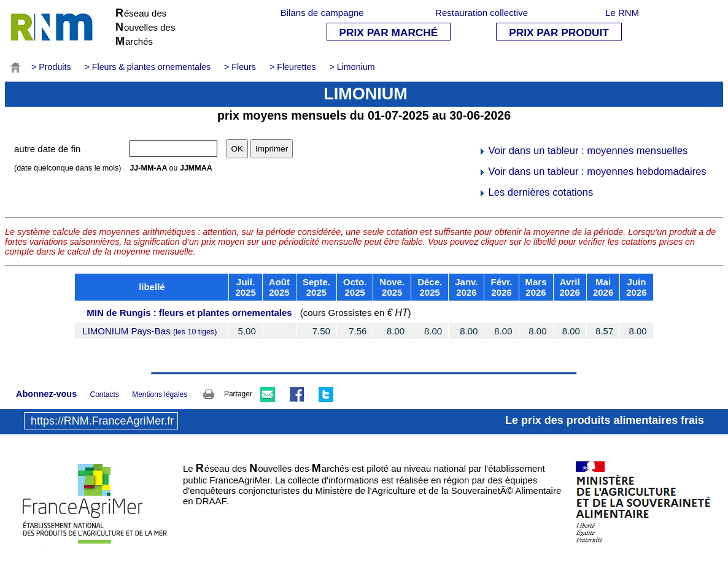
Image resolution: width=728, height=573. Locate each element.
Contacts (104, 394)
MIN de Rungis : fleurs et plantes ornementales (189, 313)
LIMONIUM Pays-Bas (149, 331)
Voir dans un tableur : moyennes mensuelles (583, 150)
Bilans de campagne (322, 13)
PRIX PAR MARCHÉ (389, 33)
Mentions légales (160, 394)
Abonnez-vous (46, 394)
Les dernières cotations (536, 192)
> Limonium (352, 67)
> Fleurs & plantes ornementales (148, 67)
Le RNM (622, 13)
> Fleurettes (293, 67)
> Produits (51, 67)
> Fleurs (240, 67)
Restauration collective (482, 13)
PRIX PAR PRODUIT (559, 33)
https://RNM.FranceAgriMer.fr (102, 421)
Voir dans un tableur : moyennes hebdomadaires (592, 171)
